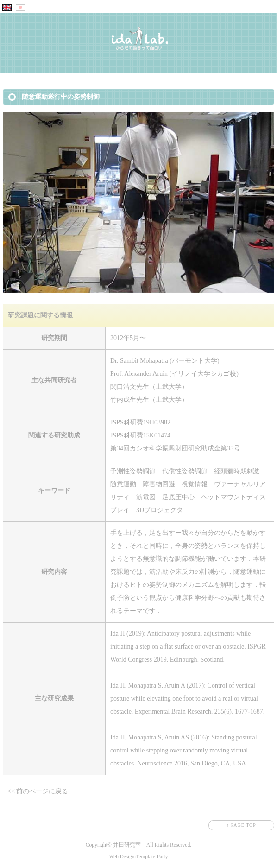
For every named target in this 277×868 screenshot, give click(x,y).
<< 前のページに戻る (38, 791)
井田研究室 (127, 845)
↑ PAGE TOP (241, 825)
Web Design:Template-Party (139, 856)
